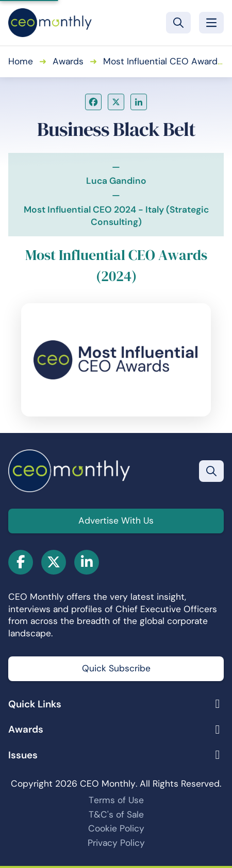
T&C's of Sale (116, 814)
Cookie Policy (116, 828)
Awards (68, 61)
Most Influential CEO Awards (163, 61)
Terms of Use (116, 800)
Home (21, 61)
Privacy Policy (116, 843)
